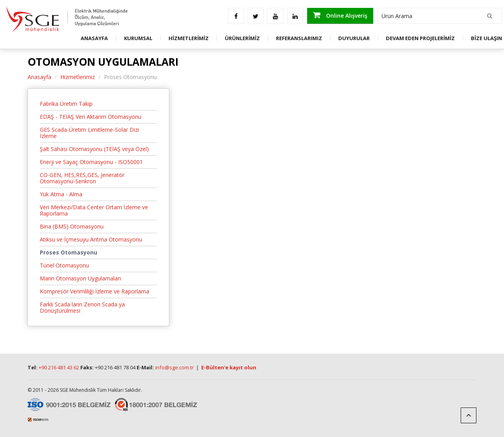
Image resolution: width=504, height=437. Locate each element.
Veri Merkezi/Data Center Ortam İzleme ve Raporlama (94, 210)
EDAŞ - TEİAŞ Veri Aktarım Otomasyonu (91, 117)
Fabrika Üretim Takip (66, 104)
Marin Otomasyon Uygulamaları (80, 278)
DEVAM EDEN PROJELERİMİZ (420, 38)
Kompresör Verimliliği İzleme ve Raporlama (94, 291)
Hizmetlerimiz (78, 77)
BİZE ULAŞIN (486, 38)
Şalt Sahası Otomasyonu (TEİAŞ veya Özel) (94, 149)
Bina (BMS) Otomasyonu (72, 226)
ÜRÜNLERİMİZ (242, 38)
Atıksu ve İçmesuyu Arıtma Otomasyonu (91, 239)
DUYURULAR (354, 38)
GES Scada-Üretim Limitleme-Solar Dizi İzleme (89, 133)
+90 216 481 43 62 (59, 367)
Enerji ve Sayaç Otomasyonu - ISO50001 (91, 162)
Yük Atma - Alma (61, 194)
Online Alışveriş (340, 15)
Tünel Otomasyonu (64, 265)
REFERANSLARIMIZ (299, 38)
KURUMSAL (138, 38)
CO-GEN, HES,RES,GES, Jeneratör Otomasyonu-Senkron (82, 178)
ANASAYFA (94, 38)
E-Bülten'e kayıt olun (229, 367)
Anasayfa (39, 77)
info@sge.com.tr (174, 367)
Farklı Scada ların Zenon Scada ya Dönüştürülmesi (82, 307)
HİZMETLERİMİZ (189, 38)
